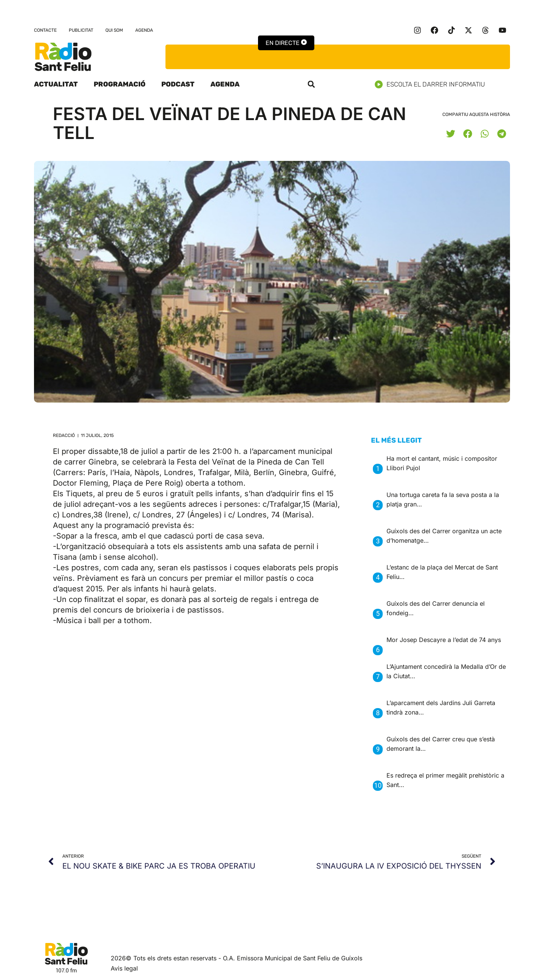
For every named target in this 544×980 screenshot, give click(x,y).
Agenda (144, 30)
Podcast (178, 84)
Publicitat (81, 30)
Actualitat (56, 84)
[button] (311, 84)
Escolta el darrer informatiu (433, 84)
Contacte (45, 30)
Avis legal (124, 968)
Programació (120, 84)
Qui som (114, 30)
